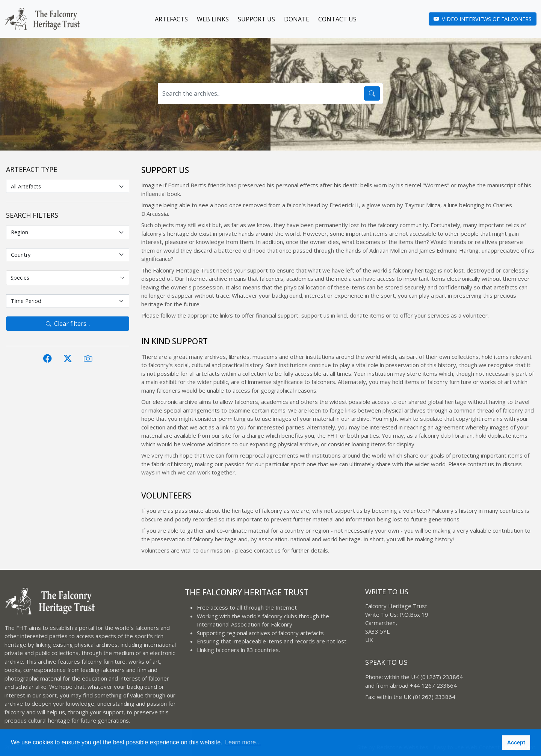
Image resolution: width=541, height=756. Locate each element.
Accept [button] (516, 742)
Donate (297, 19)
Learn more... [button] (243, 742)
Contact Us (337, 19)
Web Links (213, 19)
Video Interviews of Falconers (483, 19)
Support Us (256, 19)
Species (20, 278)
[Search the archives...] (259, 93)
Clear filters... (68, 324)
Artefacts (171, 19)
